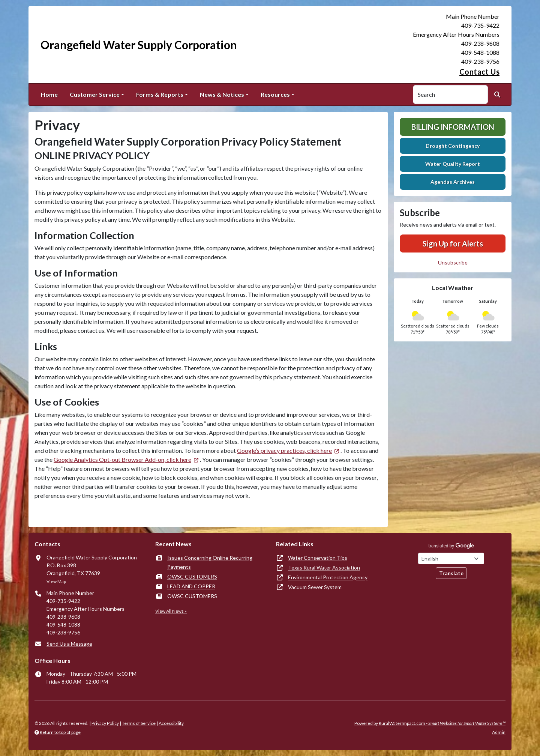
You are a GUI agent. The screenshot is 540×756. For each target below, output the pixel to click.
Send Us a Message (69, 644)
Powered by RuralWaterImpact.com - (430, 723)
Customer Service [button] (95, 94)
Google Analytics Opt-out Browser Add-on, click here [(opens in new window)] (122, 459)
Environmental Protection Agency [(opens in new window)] (328, 577)
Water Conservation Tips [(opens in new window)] (318, 558)
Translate (451, 573)
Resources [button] (275, 94)
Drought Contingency (453, 146)
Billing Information (453, 127)
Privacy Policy (105, 723)
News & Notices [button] (222, 94)
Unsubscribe (453, 262)
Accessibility (171, 723)
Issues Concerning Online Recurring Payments (210, 562)
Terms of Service (139, 723)
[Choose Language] (451, 558)
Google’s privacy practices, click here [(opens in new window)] (284, 450)
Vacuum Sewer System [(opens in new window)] (315, 587)
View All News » (171, 611)
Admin (499, 732)
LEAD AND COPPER (191, 586)
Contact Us (479, 72)
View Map (56, 581)
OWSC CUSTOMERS (192, 576)
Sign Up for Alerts (453, 243)
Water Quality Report (453, 164)
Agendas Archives (453, 182)
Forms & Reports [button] (160, 94)
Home (49, 94)
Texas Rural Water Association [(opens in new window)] (324, 567)
